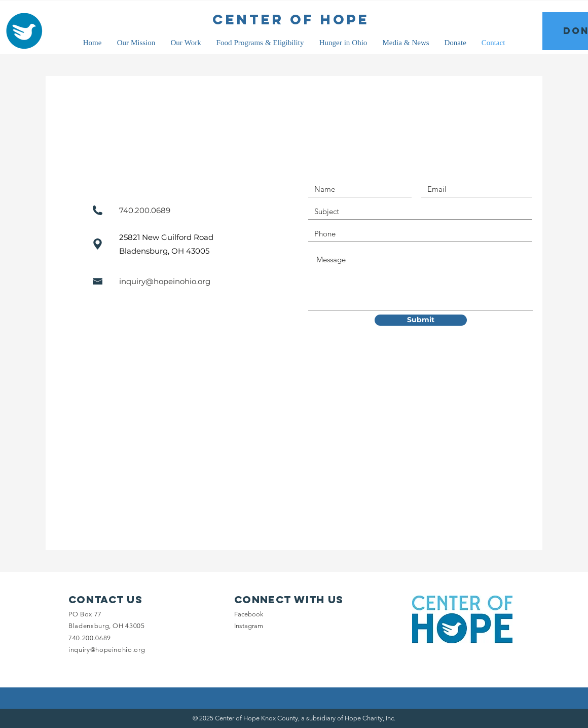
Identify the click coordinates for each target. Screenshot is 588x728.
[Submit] (421, 320)
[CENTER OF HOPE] (291, 20)
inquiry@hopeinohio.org (165, 281)
